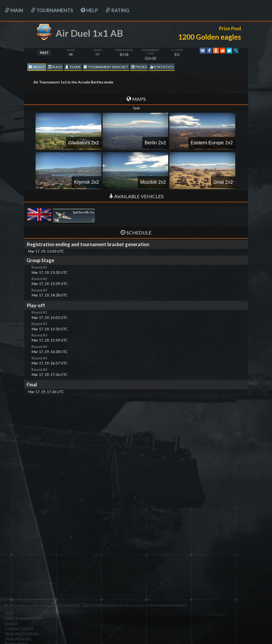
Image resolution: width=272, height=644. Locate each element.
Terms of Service (18, 638)
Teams (73, 67)
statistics (162, 67)
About (37, 67)
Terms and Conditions (22, 633)
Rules (55, 67)
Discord (11, 623)
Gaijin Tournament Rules (24, 618)
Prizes (139, 67)
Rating (117, 10)
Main (14, 10)
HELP (89, 10)
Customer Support (19, 628)
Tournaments (52, 10)
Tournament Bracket (106, 67)
